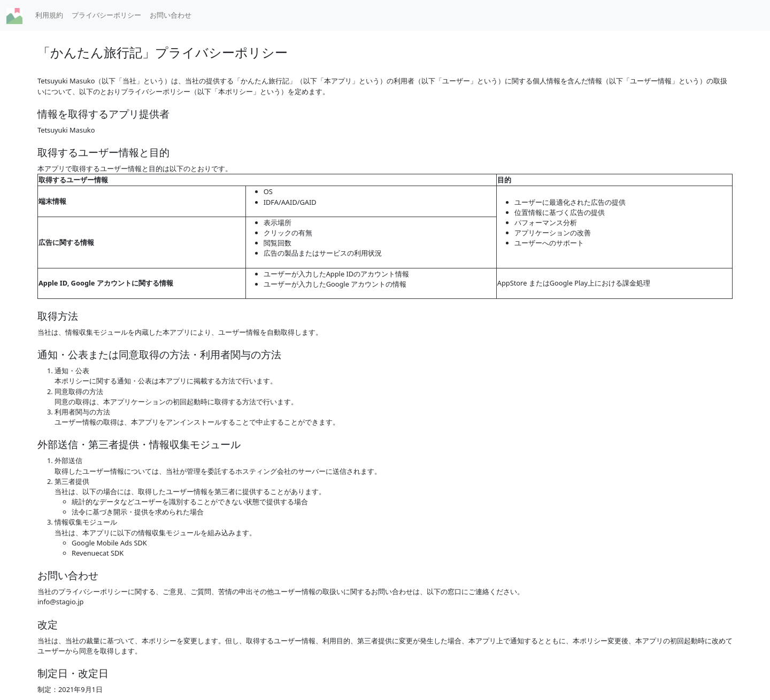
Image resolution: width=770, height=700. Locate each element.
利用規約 (49, 15)
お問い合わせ (171, 15)
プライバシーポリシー (106, 15)
